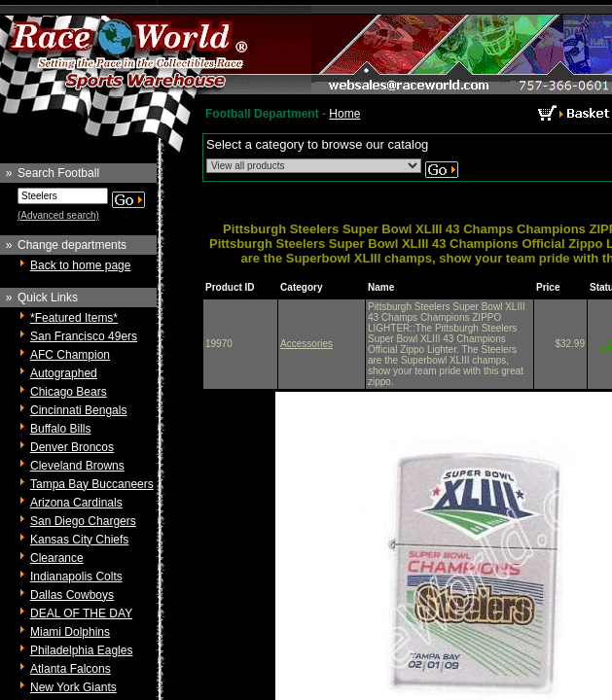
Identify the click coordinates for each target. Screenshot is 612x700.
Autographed (64, 373)
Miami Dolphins (70, 632)
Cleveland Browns (77, 466)
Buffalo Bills (60, 429)
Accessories (306, 344)
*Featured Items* (74, 318)
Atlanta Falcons (71, 669)
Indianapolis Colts (76, 577)
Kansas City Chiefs (79, 540)
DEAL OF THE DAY (81, 613)
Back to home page (80, 265)
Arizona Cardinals (76, 503)
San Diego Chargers (83, 521)
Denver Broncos (72, 447)
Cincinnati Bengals (78, 410)
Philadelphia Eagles (81, 650)
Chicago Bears (69, 392)
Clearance (57, 558)
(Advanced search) (58, 215)
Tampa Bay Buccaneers (92, 484)
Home (344, 114)
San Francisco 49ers (84, 336)
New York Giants (73, 687)
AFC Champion (70, 355)
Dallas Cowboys (72, 595)
